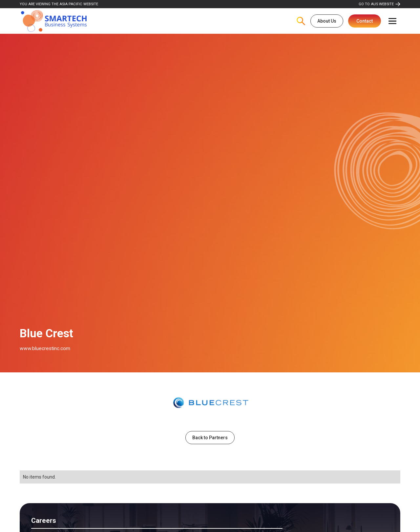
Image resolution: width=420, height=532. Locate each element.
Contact (365, 21)
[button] (392, 21)
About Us (327, 21)
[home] (54, 21)
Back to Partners (210, 438)
